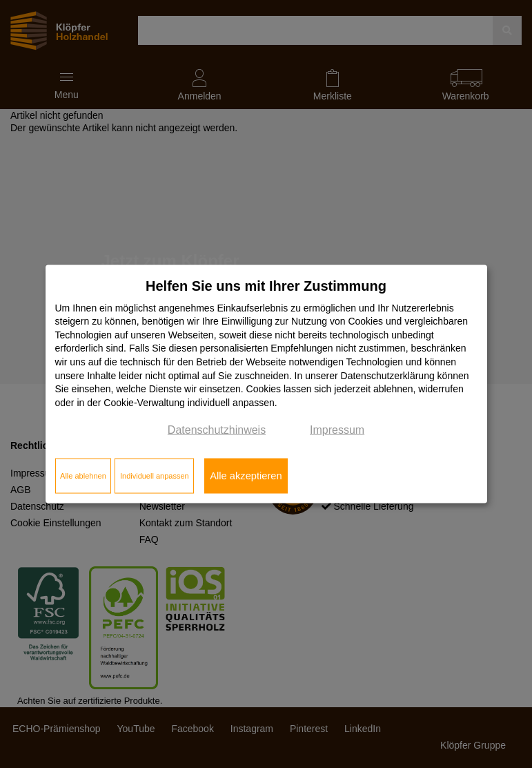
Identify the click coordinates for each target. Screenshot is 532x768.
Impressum (337, 430)
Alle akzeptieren (246, 476)
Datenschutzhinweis (217, 430)
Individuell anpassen (155, 476)
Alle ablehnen (83, 476)
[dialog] (266, 384)
